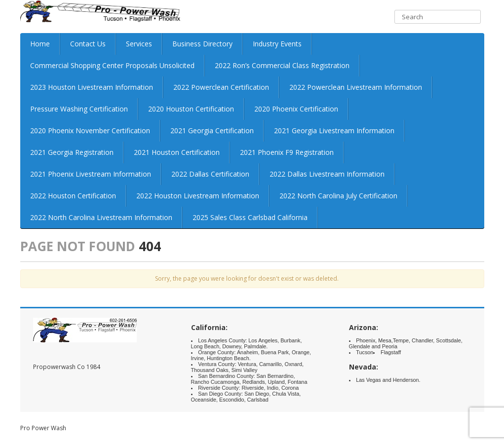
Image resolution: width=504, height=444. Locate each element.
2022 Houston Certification (73, 196)
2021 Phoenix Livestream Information (91, 174)
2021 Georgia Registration (72, 152)
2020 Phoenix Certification (296, 109)
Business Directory (202, 44)
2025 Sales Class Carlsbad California (250, 217)
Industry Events (277, 44)
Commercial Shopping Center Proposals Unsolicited (112, 65)
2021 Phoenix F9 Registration (287, 152)
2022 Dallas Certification (210, 174)
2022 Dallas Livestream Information (327, 174)
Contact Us (88, 44)
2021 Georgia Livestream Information (334, 130)
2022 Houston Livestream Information (198, 196)
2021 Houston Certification (177, 152)
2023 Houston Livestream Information (92, 87)
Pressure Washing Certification (79, 109)
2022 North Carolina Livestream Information (101, 217)
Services (139, 44)
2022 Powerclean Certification (221, 87)
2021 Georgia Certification (212, 130)
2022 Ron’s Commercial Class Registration (282, 65)
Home (40, 44)
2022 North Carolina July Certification (338, 196)
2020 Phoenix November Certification (90, 130)
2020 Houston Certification (191, 109)
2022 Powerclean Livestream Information (356, 87)
